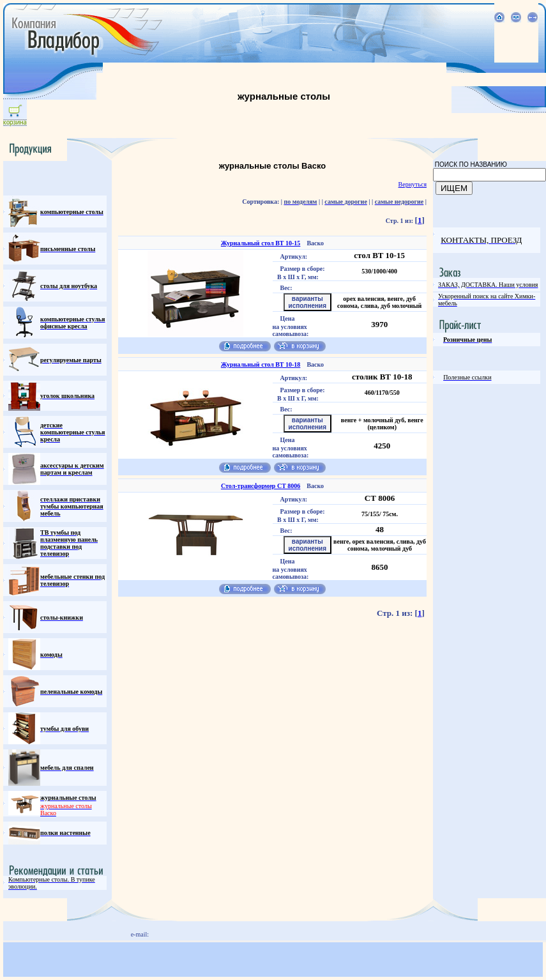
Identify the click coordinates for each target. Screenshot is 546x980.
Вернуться (413, 184)
